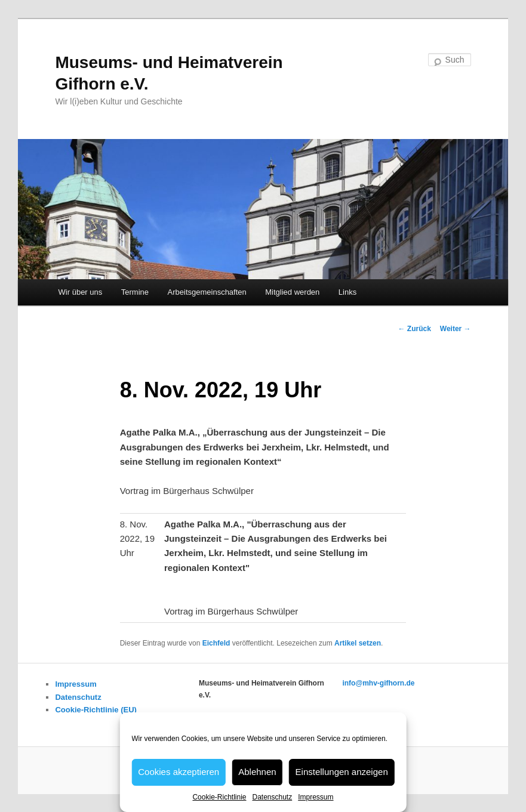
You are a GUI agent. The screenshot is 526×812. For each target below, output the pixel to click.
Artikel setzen (358, 643)
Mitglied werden (292, 292)
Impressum (316, 797)
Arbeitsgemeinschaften (207, 292)
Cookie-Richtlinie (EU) (96, 710)
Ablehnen (257, 772)
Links (347, 292)
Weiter (456, 329)
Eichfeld (216, 643)
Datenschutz (272, 797)
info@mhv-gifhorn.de (378, 683)
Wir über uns (81, 292)
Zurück (414, 329)
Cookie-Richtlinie (219, 797)
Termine (135, 292)
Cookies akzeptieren (179, 772)
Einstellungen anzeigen (342, 772)
